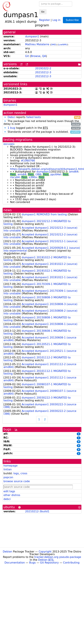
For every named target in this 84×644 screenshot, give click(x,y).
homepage (10, 466)
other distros (12, 495)
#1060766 (28, 161)
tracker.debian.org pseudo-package (58, 557)
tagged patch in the (42, 128)
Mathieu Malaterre (37, 44)
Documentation (15, 563)
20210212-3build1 (37, 511)
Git (27, 56)
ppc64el (56, 174)
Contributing (71, 563)
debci (7, 499)
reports (42, 117)
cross (24, 473)
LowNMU (63, 45)
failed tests (34, 117)
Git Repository (49, 563)
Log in (56, 20)
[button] (5, 117)
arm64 (22, 174)
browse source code (17, 481)
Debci (11, 117)
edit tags (9, 491)
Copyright (45, 552)
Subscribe (72, 20)
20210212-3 (43, 72)
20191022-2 (43, 68)
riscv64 (15, 177)
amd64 (74, 172)
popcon (8, 477)
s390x (33, 177)
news (8, 210)
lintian (8, 469)
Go (43, 12)
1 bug (11, 128)
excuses (9, 144)
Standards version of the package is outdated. (42, 132)
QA (44, 56)
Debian (8, 552)
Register (45, 20)
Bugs (33, 563)
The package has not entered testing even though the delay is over (42, 123)
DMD (53, 45)
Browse (36, 56)
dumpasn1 (32, 36)
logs (16, 473)
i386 (38, 174)
